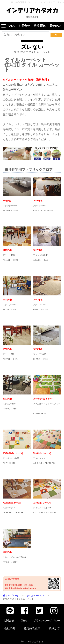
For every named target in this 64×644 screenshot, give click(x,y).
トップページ (11, 596)
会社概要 (10, 628)
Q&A (12, 26)
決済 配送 (40, 26)
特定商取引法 (32, 628)
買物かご (55, 26)
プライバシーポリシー (47, 621)
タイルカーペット (36, 596)
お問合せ (24, 26)
